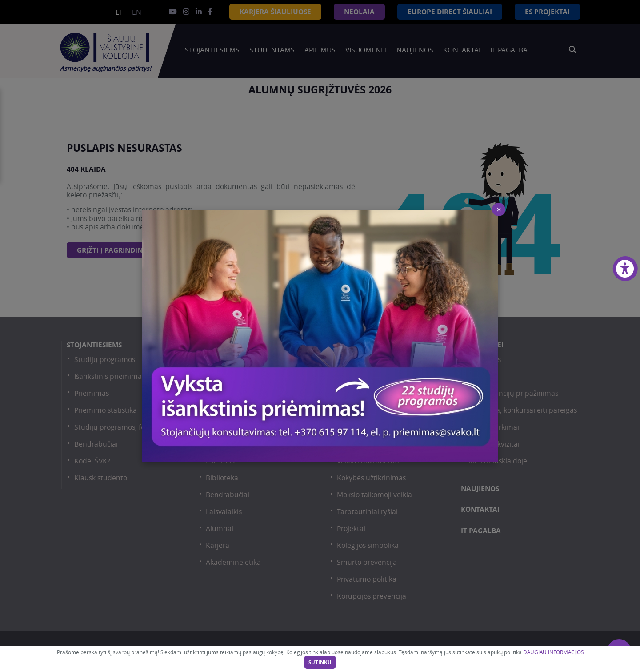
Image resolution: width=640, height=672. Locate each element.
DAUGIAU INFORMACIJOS (553, 652)
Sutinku (320, 662)
